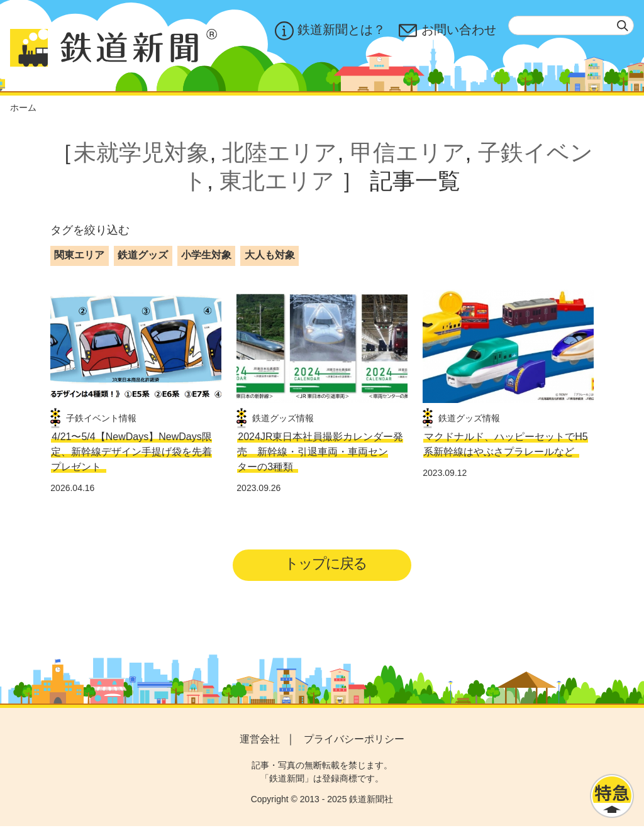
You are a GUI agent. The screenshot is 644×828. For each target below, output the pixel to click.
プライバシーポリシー (354, 740)
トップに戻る (326, 564)
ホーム (23, 108)
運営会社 (260, 740)
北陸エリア (280, 152)
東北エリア (277, 181)
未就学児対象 (142, 152)
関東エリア (79, 255)
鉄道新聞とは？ (329, 31)
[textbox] (571, 25)
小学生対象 (206, 255)
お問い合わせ (447, 31)
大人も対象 (270, 255)
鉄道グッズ (143, 255)
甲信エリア (408, 152)
